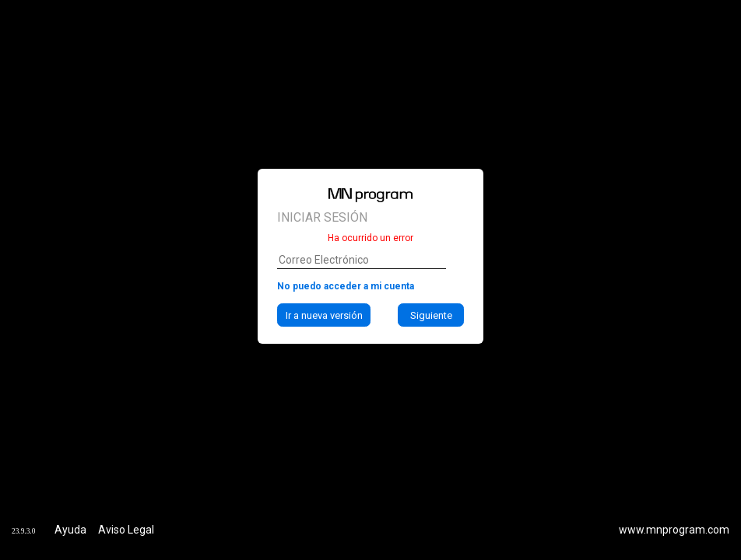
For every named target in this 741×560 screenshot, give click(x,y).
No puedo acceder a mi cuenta (346, 286)
